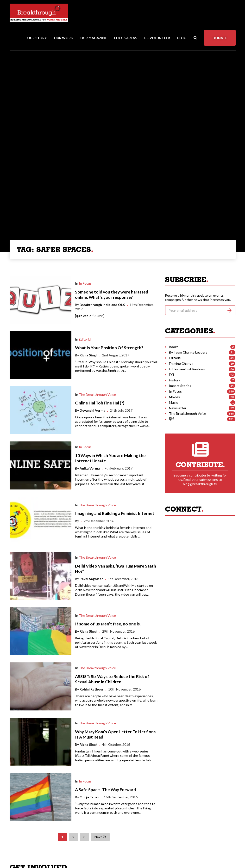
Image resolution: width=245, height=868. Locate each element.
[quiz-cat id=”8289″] (90, 316)
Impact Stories (180, 386)
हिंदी (172, 419)
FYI (172, 375)
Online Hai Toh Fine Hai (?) (100, 403)
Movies (174, 397)
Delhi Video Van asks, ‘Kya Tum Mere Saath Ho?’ (116, 569)
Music (173, 402)
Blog (182, 38)
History (175, 380)
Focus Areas (126, 38)
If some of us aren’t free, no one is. (108, 624)
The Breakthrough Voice (97, 394)
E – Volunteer (157, 38)
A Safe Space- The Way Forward (105, 790)
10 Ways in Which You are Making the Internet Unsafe (110, 458)
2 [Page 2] (73, 837)
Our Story (37, 38)
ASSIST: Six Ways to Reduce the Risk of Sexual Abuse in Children (112, 679)
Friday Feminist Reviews (187, 369)
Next (100, 837)
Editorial (85, 339)
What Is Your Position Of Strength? (109, 348)
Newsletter (178, 408)
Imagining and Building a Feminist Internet (115, 513)
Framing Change (181, 364)
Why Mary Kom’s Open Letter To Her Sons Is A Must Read (115, 734)
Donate (220, 38)
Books (174, 347)
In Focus (85, 283)
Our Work (63, 38)
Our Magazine (94, 38)
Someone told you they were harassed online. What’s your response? (112, 295)
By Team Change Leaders (188, 352)
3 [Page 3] (84, 837)
